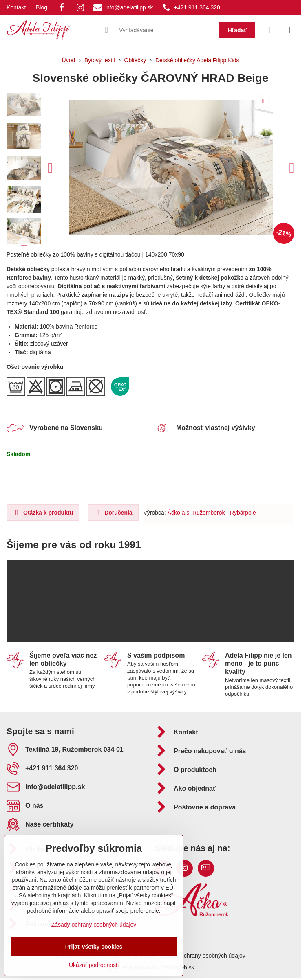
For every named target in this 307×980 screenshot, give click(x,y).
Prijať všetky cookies (94, 947)
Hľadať (237, 30)
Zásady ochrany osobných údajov (203, 956)
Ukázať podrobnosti (94, 965)
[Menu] (291, 30)
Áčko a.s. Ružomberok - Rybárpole (212, 513)
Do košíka (219, 481)
